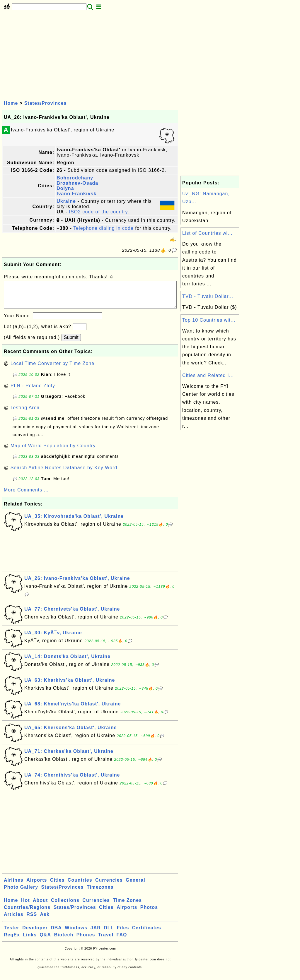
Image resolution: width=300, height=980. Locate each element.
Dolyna (65, 188)
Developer (35, 934)
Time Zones (127, 906)
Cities (57, 886)
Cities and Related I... (208, 375)
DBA (56, 934)
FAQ (122, 941)
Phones (86, 941)
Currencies (109, 886)
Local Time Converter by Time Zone (52, 369)
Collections (65, 906)
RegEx (12, 941)
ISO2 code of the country (98, 212)
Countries (80, 886)
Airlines (14, 886)
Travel (106, 941)
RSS (32, 920)
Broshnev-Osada (77, 183)
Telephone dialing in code (103, 228)
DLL (109, 934)
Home (11, 103)
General (135, 886)
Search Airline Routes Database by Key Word (64, 473)
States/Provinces (46, 103)
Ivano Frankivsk (76, 194)
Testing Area (25, 413)
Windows (76, 934)
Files (123, 934)
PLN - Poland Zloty (33, 392)
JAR (96, 934)
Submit (71, 343)
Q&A (46, 941)
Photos (149, 913)
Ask (45, 920)
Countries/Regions (27, 913)
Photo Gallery (21, 893)
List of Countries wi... (207, 233)
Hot (25, 906)
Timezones (100, 893)
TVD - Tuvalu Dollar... (208, 296)
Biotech (64, 941)
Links (30, 941)
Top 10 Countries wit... (209, 320)
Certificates (147, 934)
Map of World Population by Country (53, 452)
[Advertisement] (90, 55)
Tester (12, 934)
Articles (14, 920)
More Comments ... (26, 496)
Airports (37, 886)
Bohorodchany (75, 178)
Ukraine (66, 201)
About (40, 906)
